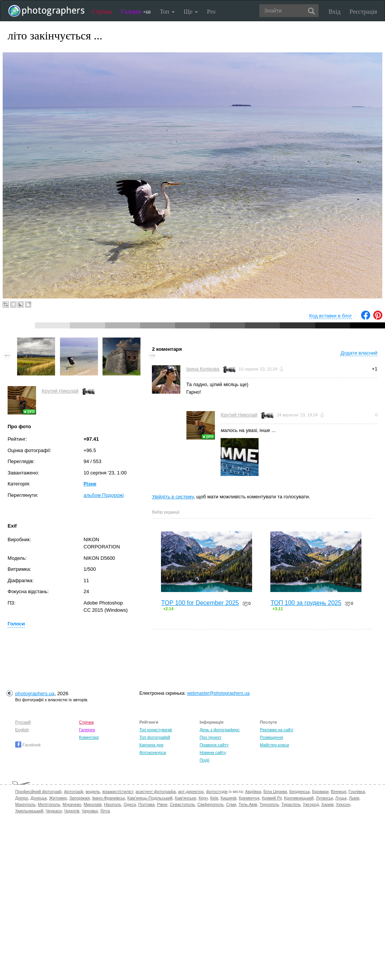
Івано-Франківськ (109, 798)
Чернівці (90, 811)
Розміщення (271, 737)
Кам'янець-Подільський (150, 798)
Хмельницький (29, 811)
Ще (191, 12)
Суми (231, 804)
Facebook (28, 745)
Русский (23, 722)
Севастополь (182, 804)
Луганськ (324, 798)
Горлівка (357, 792)
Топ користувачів (156, 730)
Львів (354, 798)
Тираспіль (291, 804)
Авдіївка (253, 792)
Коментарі (89, 737)
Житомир (58, 798)
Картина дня (151, 745)
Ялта (105, 811)
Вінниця (339, 792)
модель (93, 792)
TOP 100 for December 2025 (200, 603)
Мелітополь (49, 804)
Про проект (211, 737)
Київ (214, 798)
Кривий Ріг (272, 798)
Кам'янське (186, 798)
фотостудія (217, 792)
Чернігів (72, 811)
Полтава (146, 804)
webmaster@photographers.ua (218, 693)
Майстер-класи (274, 745)
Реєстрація (363, 12)
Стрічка (102, 12)
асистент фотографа (156, 792)
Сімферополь (211, 804)
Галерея (136, 12)
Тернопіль (269, 804)
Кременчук (249, 798)
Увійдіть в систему (173, 497)
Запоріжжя (79, 798)
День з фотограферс (220, 730)
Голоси (16, 624)
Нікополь (113, 804)
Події (205, 760)
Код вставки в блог (331, 316)
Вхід (335, 12)
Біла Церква (275, 792)
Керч (203, 798)
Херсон (343, 804)
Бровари (320, 792)
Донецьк (39, 798)
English (22, 730)
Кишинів (229, 798)
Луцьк (341, 798)
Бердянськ (300, 792)
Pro (211, 12)
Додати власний (359, 353)
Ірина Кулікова (203, 369)
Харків (327, 804)
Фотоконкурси (153, 752)
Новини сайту (213, 752)
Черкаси (54, 811)
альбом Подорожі (104, 495)
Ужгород (311, 804)
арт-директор (191, 792)
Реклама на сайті (276, 730)
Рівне (162, 804)
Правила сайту (214, 745)
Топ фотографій (155, 737)
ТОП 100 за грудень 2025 (306, 603)
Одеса (129, 804)
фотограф (73, 792)
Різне (90, 484)
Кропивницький (299, 798)
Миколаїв (93, 804)
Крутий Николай (60, 391)
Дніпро (22, 798)
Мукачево (72, 804)
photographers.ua (35, 693)
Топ (167, 12)
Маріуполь (25, 804)
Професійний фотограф (38, 792)
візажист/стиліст (118, 792)
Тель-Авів (248, 804)
